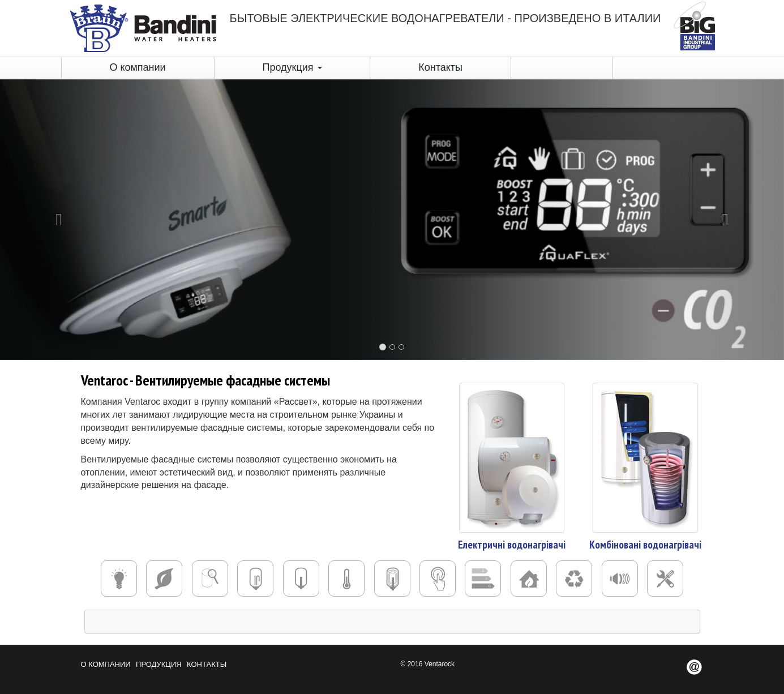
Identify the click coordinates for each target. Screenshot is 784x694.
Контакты (440, 67)
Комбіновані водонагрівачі (645, 544)
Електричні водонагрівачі (512, 544)
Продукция (292, 67)
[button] (59, 220)
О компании (137, 67)
